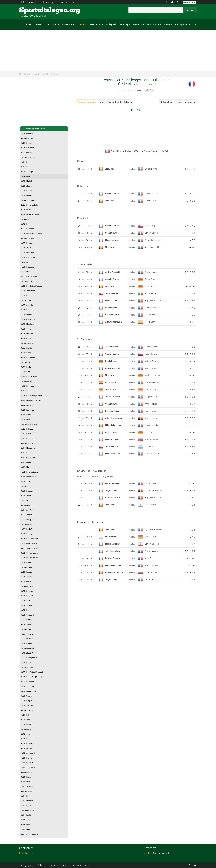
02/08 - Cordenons (28, 319)
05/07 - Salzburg (27, 667)
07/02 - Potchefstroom (29, 472)
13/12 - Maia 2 (26, 829)
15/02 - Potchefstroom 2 (30, 539)
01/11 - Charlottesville (29, 424)
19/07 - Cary (25, 362)
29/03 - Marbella (27, 181)
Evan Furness (151, 411)
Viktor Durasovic (152, 439)
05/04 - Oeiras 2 (27, 586)
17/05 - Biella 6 (26, 629)
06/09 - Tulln (25, 720)
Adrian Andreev (151, 572)
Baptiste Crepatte (152, 454)
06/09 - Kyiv (25, 715)
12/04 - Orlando (27, 133)
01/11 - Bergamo (27, 162)
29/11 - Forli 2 (26, 815)
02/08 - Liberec (26, 315)
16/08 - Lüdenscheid (28, 691)
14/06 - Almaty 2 (27, 653)
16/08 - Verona (26, 696)
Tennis (82, 24)
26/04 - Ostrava (27, 210)
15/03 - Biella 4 (26, 567)
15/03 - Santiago (27, 172)
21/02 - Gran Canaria (29, 543)
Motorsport (153, 24)
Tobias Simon (151, 537)
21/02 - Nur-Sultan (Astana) (31, 286)
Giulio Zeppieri (151, 293)
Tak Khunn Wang (152, 483)
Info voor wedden (30, 2)
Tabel (102, 102)
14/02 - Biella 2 (26, 529)
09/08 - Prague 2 (27, 491)
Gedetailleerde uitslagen (120, 102)
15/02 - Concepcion (28, 534)
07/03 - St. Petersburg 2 (30, 558)
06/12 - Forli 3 (26, 825)
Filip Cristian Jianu (153, 300)
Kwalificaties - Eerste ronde (91, 522)
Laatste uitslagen (68, 2)
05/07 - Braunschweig (29, 276)
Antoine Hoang (151, 272)
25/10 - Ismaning (27, 405)
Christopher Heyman (154, 490)
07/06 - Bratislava (27, 267)
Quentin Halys (151, 201)
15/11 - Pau (25, 167)
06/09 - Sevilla (26, 353)
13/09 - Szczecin (27, 343)
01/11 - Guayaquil (27, 434)
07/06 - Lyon (25, 262)
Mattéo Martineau (152, 382)
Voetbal (38, 24)
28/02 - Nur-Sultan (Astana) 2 (32, 396)
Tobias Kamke (151, 286)
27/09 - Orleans (27, 381)
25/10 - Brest (26, 415)
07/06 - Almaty (26, 248)
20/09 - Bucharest (27, 744)
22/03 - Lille (25, 176)
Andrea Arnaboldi (152, 247)
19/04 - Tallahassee (28, 200)
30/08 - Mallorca (27, 334)
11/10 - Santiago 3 (28, 767)
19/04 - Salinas (26, 605)
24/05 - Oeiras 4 (27, 639)
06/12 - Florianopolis (28, 477)
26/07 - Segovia (27, 305)
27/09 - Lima (25, 419)
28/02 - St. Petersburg (29, 553)
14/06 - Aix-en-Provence (30, 214)
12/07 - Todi (25, 486)
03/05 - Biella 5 (26, 620)
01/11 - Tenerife (27, 786)
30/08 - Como (26, 329)
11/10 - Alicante (27, 186)
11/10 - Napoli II (27, 763)
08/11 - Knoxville (27, 443)
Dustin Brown (151, 279)
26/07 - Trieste (26, 496)
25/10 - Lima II (26, 782)
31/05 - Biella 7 (26, 643)
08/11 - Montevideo (28, 448)
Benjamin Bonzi (151, 233)
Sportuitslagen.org (31, 10)
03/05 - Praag (26, 296)
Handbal (138, 24)
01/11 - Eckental (27, 429)
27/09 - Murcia (26, 195)
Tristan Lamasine (152, 315)
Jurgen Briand (151, 397)
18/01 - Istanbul (27, 348)
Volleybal (111, 24)
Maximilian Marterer (153, 375)
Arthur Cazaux (151, 404)
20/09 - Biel (25, 739)
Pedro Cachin (150, 446)
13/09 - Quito (26, 729)
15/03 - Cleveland (27, 148)
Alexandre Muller (152, 425)
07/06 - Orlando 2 (27, 648)
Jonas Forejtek (151, 226)
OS (194, 24)
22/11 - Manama (27, 801)
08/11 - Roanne (27, 791)
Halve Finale (83, 186)
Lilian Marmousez (152, 308)
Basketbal (96, 24)
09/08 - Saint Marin (28, 686)
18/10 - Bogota (26, 772)
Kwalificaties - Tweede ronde (92, 471)
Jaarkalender (49, 2)
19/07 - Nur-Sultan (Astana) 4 (32, 677)
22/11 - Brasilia (26, 806)
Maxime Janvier (151, 194)
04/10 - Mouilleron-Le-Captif (31, 400)
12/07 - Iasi (25, 500)
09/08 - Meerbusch (28, 324)
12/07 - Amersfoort (28, 291)
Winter (167, 24)
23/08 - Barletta (26, 191)
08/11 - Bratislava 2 (28, 439)
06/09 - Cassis (26, 338)
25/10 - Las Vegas (28, 410)
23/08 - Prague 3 (27, 701)
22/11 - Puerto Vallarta (29, 205)
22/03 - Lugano (26, 572)
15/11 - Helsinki (27, 453)
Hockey (124, 24)
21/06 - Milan (26, 272)
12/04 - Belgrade (27, 591)
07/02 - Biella (26, 367)
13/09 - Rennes (26, 143)
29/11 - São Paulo (27, 510)
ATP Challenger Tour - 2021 (44, 129)
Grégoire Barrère (152, 169)
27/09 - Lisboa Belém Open (31, 234)
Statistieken (166, 102)
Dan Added (149, 579)
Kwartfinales (84, 218)
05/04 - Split (25, 481)
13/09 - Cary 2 (26, 734)
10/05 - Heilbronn (27, 229)
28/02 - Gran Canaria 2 (29, 548)
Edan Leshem (151, 505)
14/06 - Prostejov (27, 238)
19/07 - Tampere (27, 300)
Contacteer (27, 853)
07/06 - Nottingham (28, 257)
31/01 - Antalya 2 (27, 520)
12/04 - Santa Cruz (28, 596)
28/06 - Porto (26, 663)
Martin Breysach (152, 565)
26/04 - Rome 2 (27, 610)
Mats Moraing (151, 389)
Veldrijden (52, 24)
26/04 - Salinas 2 (27, 615)
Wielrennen (68, 24)
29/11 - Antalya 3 (27, 810)
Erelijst (178, 102)
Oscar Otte (149, 432)
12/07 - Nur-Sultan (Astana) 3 (32, 672)
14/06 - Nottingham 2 (29, 658)
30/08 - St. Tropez (27, 710)
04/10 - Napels (26, 758)
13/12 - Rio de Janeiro (29, 834)
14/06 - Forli (25, 505)
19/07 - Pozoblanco (28, 682)
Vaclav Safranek (151, 354)
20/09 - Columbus (27, 138)
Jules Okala (150, 558)
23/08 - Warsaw (27, 705)
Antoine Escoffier (152, 551)
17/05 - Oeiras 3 (27, 634)
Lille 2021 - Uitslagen (50, 74)
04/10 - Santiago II (28, 753)
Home (28, 24)
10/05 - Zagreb (26, 624)
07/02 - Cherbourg (28, 157)
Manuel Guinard (151, 368)
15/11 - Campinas (27, 391)
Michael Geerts (151, 418)
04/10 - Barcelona (27, 386)
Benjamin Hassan (152, 544)
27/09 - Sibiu (25, 372)
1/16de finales (84, 339)
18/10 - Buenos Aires (29, 377)
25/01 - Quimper (27, 153)
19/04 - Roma (26, 219)
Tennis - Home (27, 122)
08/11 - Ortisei (26, 462)
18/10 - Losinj (26, 777)
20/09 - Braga (26, 224)
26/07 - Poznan (26, 243)
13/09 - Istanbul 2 (27, 725)
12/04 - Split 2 (26, 601)
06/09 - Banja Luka (28, 357)
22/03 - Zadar (26, 577)
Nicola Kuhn (150, 322)
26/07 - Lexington (27, 310)
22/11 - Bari (25, 796)
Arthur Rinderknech (153, 240)
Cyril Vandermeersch (154, 530)
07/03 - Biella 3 (26, 562)
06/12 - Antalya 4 (27, 820)
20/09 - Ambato (26, 748)
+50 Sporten (182, 24)
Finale (80, 161)
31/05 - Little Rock (28, 253)
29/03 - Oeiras (26, 582)
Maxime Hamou (151, 347)
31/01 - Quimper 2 (28, 524)
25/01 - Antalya (26, 515)
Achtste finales (85, 264)
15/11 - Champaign (28, 458)
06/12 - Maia (25, 467)
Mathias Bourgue (152, 361)
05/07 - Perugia (26, 281)
